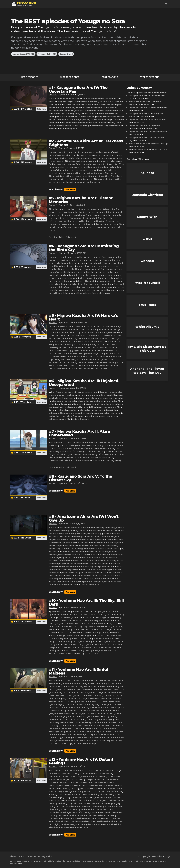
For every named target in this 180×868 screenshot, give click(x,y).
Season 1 (53, 95)
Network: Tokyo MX (47, 54)
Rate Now (41, 109)
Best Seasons (110, 77)
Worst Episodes (70, 77)
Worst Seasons (150, 77)
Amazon (70, 190)
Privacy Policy (45, 856)
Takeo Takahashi (67, 237)
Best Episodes (30, 77)
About (22, 856)
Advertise (32, 856)
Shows (13, 856)
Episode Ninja (163, 856)
